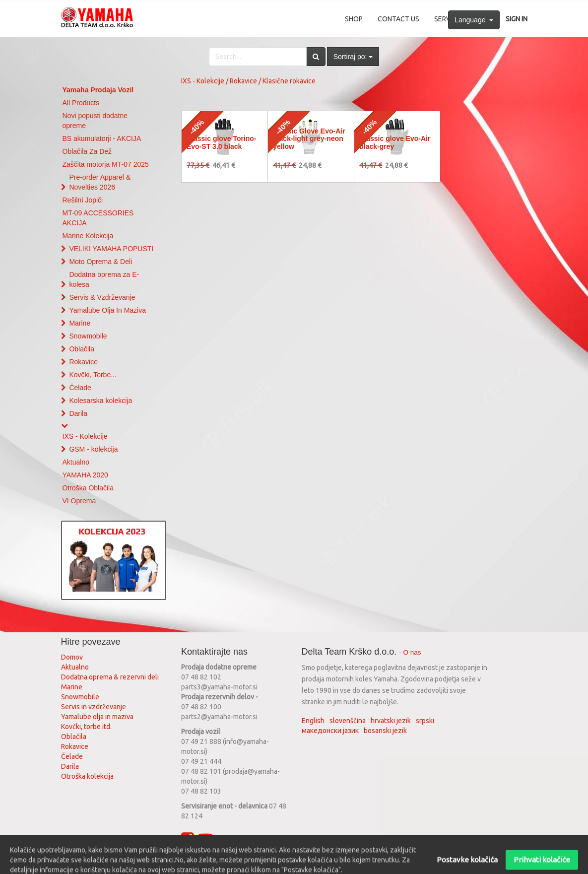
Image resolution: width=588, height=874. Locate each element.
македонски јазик (330, 731)
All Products (81, 103)
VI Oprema (79, 501)
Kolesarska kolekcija (100, 401)
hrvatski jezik (391, 721)
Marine (80, 323)
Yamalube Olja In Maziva (107, 310)
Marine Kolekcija (88, 236)
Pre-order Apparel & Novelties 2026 (100, 182)
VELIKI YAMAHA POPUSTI (111, 249)
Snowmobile (88, 336)
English (313, 721)
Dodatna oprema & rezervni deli (110, 677)
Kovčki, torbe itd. (86, 727)
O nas (412, 652)
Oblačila (82, 349)
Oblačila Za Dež (87, 151)
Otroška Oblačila (88, 488)
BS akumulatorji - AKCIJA (102, 138)
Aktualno (76, 462)
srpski (425, 721)
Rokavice (83, 362)
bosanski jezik (385, 731)
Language (474, 20)
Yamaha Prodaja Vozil (98, 90)
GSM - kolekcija (93, 449)
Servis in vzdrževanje (94, 707)
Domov (72, 657)
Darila (78, 413)
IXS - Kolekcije (85, 436)
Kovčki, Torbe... (93, 375)
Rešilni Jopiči (83, 200)
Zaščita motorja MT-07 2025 (106, 164)
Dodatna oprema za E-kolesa (104, 279)
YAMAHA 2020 (85, 475)
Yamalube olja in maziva (97, 717)
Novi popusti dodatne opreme (95, 121)
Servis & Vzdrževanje (102, 297)
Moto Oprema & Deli (100, 262)
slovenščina (348, 721)
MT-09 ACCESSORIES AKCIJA (98, 218)
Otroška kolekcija (87, 776)
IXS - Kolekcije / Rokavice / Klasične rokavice (248, 81)
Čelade (80, 388)
